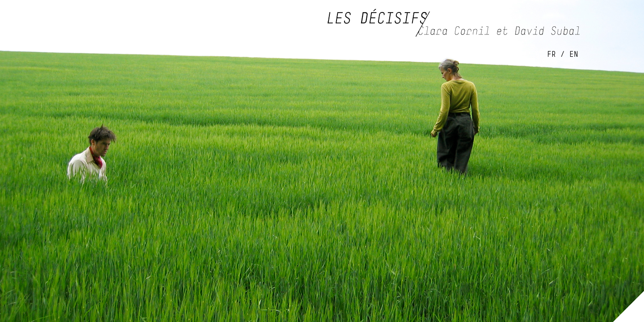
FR (551, 54)
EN (574, 54)
